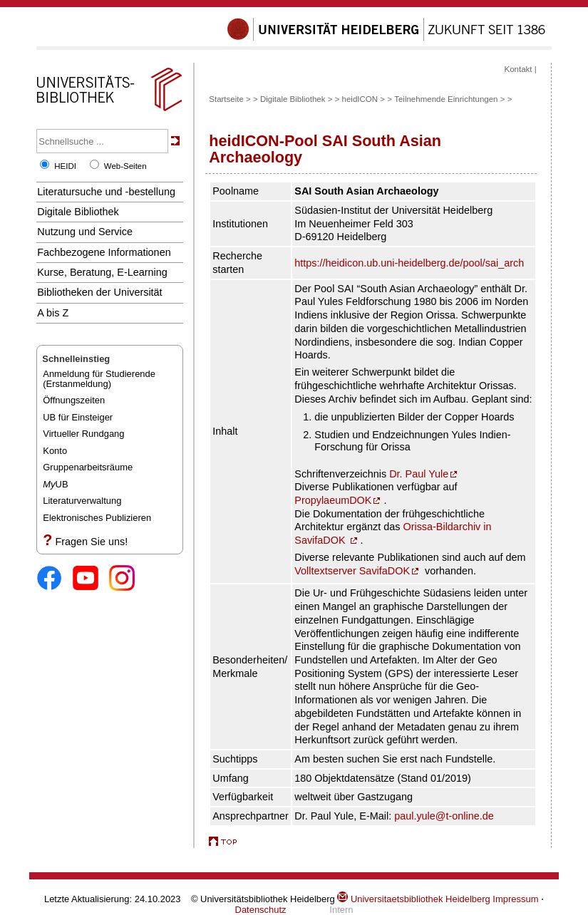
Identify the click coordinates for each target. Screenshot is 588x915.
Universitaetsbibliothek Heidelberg (413, 899)
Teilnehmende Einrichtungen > (449, 99)
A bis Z (53, 313)
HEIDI (65, 166)
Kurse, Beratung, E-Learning (102, 272)
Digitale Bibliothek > (298, 99)
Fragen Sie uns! (91, 542)
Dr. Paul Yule (419, 474)
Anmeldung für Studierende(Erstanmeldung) (99, 379)
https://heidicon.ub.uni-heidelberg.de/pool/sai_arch (409, 263)
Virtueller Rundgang (83, 434)
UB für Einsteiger (78, 417)
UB (55, 484)
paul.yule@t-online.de (444, 816)
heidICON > (364, 99)
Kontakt (518, 69)
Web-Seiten (125, 166)
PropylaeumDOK (333, 500)
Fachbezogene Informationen (104, 252)
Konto (55, 451)
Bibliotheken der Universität (99, 292)
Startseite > (230, 99)
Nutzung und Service (85, 232)
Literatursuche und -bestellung (106, 192)
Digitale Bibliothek (78, 212)
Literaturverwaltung (82, 501)
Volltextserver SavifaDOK (352, 571)
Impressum (515, 899)
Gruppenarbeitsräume (88, 467)
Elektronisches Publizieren (97, 518)
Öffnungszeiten (74, 400)
